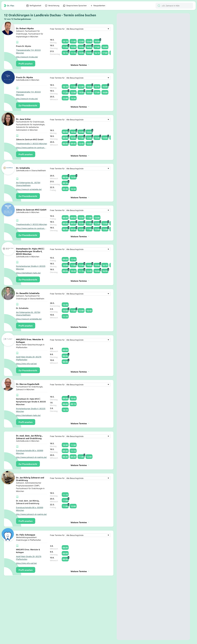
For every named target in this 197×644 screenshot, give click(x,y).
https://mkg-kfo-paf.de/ (26, 364)
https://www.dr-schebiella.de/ (29, 189)
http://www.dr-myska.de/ (27, 57)
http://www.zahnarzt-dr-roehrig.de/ (31, 457)
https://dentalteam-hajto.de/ (28, 273)
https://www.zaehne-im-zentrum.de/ (32, 148)
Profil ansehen (26, 64)
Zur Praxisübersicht (28, 105)
